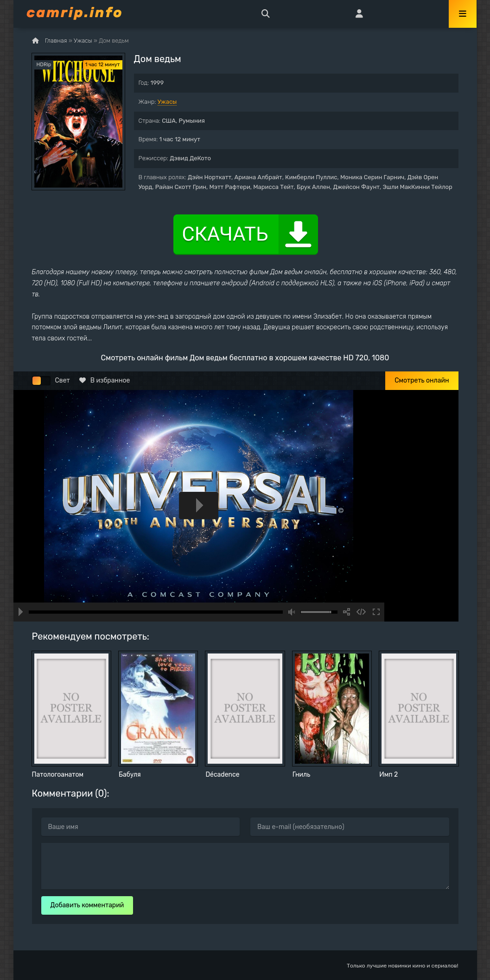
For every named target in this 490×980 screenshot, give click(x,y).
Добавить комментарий (87, 905)
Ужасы (167, 102)
